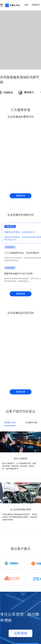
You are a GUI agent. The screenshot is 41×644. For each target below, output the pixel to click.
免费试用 (21, 196)
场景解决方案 (10, 423)
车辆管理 (36, 5)
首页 (26, 5)
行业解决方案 (31, 423)
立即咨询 (21, 633)
